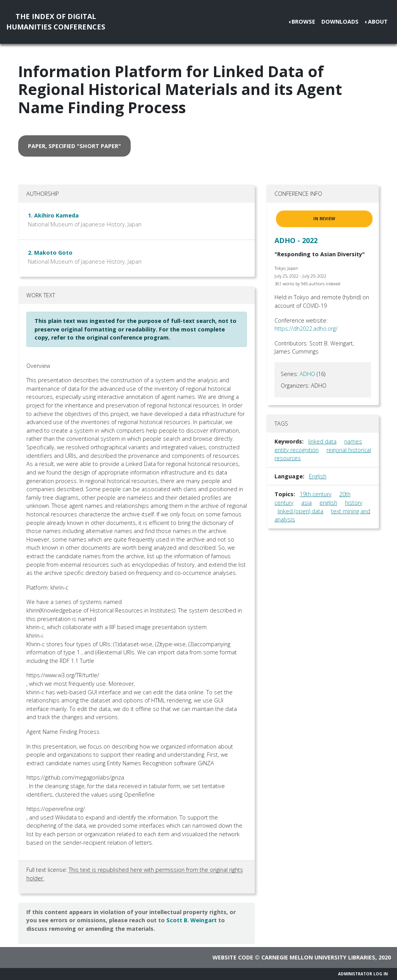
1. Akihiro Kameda (53, 215)
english (328, 503)
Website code (233, 957)
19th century (316, 494)
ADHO (307, 374)
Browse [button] (303, 22)
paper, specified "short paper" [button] (74, 146)
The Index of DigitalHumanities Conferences (56, 22)
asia (306, 503)
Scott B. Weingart (192, 920)
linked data (322, 441)
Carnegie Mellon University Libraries (318, 957)
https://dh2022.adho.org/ (306, 329)
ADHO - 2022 (296, 240)
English (318, 476)
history (354, 503)
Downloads (340, 22)
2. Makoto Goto (50, 253)
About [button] (378, 22)
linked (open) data (300, 511)
